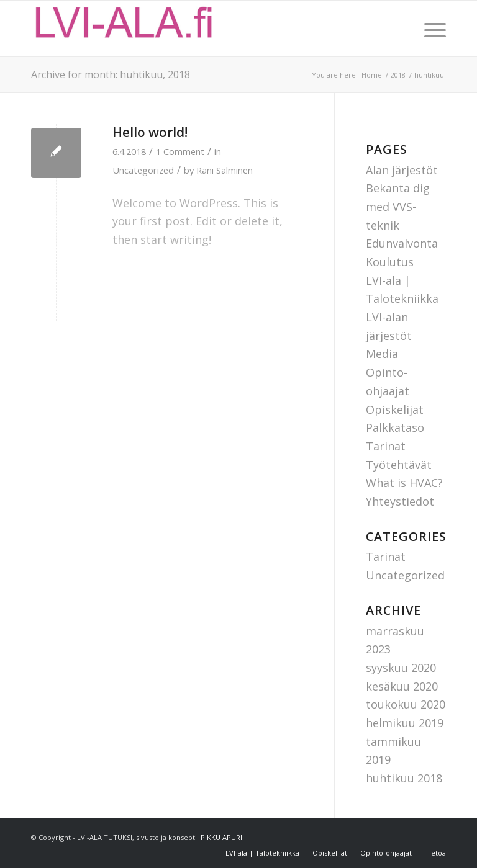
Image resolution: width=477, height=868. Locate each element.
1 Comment (180, 151)
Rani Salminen (225, 170)
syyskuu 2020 (401, 668)
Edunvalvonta (402, 243)
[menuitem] (429, 29)
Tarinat (386, 446)
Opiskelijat (395, 409)
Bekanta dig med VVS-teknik (398, 206)
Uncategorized (143, 170)
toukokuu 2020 (406, 704)
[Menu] (429, 29)
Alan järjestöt (402, 170)
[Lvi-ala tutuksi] (124, 29)
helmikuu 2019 (405, 723)
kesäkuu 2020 (402, 686)
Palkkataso (395, 427)
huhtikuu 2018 (404, 778)
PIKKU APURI (221, 837)
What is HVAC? (404, 483)
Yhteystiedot (400, 501)
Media (382, 354)
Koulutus (390, 262)
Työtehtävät (399, 465)
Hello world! (150, 132)
